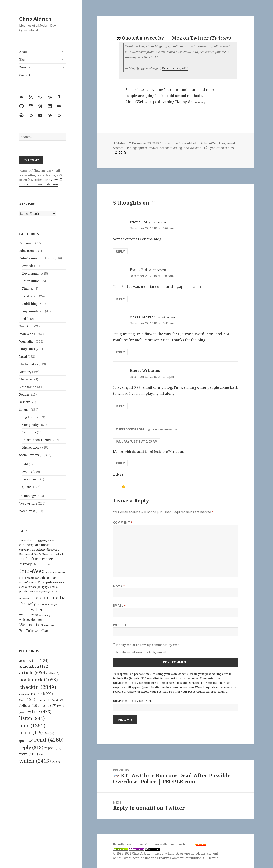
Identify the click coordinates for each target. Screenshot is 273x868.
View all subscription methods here (41, 182)
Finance (28, 289)
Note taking (28, 387)
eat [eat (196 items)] (27, 699)
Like (222, 143)
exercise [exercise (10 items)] (44, 700)
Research (26, 67)
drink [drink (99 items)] (44, 694)
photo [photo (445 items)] (31, 733)
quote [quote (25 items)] (26, 741)
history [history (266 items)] (25, 564)
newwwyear (192, 148)
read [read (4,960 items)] (49, 740)
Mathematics (29, 364)
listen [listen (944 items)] (32, 718)
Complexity (30, 425)
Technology (27, 496)
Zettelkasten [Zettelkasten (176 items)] (44, 631)
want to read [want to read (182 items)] (29, 615)
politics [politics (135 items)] (24, 591)
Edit (25, 464)
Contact (25, 75)
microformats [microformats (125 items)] (28, 582)
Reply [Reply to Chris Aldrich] (120, 352)
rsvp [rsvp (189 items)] (29, 754)
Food (23, 319)
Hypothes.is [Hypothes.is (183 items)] (41, 564)
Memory (25, 372)
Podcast (25, 394)
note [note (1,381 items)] (32, 726)
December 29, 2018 (175, 68)
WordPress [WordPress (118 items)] (50, 625)
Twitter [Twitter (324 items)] (36, 609)
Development (32, 273)
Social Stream (29, 455)
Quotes (27, 487)
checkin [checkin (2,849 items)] (38, 687)
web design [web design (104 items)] (45, 615)
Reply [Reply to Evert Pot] (120, 251)
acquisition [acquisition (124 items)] (34, 661)
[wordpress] (115, 152)
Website (120, 625)
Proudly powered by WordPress (137, 844)
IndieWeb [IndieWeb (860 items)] (32, 571)
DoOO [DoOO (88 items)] (52, 554)
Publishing (30, 304)
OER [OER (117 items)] (62, 582)
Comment (123, 523)
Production (30, 296)
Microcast (26, 379)
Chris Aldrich (35, 19)
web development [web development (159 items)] (31, 620)
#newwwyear (200, 102)
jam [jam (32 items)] (25, 712)
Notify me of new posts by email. (141, 652)
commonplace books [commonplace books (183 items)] (35, 545)
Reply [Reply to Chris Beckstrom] (120, 463)
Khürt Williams (145, 370)
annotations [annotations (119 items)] (26, 540)
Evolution (29, 432)
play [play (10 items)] (49, 733)
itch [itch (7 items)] (61, 706)
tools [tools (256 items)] (23, 610)
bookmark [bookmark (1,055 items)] (38, 680)
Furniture (26, 326)
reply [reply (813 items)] (31, 747)
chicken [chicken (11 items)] (27, 694)
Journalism (27, 341)
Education (26, 251)
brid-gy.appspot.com (183, 287)
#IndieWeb (135, 102)
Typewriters (28, 503)
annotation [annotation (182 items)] (34, 666)
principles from (187, 844)
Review (24, 402)
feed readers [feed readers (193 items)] (45, 559)
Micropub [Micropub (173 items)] (45, 582)
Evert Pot (139, 222)
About (24, 52)
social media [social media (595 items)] (51, 597)
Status (121, 143)
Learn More (220, 692)
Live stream (31, 479)
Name (119, 586)
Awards (28, 266)
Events (27, 472)
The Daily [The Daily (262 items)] (27, 604)
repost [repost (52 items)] (53, 748)
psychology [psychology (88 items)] (44, 592)
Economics (27, 243)
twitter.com (160, 222)
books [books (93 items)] (51, 540)
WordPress (27, 511)
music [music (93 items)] (56, 582)
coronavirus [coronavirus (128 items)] (27, 549)
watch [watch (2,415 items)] (35, 761)
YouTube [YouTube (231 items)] (27, 630)
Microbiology (32, 447)
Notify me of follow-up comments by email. (149, 645)
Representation (33, 311)
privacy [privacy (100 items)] (34, 591)
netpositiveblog (171, 148)
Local (23, 357)
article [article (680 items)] (32, 672)
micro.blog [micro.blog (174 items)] (48, 578)
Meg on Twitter (187, 38)
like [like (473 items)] (42, 712)
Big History (30, 417)
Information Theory (37, 440)
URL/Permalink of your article (133, 701)
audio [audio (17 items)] (53, 673)
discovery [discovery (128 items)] (53, 549)
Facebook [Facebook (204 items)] (27, 559)
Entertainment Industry (36, 258)
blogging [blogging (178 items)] (40, 540)
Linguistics (27, 349)
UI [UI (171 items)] (45, 610)
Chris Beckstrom (130, 429)
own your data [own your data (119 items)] (27, 587)
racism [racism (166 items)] (55, 591)
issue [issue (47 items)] (49, 706)
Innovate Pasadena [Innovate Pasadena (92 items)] (55, 572)
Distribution (31, 281)
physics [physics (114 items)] (54, 587)
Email (119, 605)
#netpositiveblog (160, 102)
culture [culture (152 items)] (41, 549)
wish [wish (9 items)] (56, 762)
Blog (22, 60)
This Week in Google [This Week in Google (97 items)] (47, 604)
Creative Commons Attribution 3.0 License (188, 858)
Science (25, 410)
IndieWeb (26, 334)
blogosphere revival (144, 148)
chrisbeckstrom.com (165, 430)
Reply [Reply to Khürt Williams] (120, 406)
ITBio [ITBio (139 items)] (23, 578)
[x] (120, 152)
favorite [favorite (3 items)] (57, 700)
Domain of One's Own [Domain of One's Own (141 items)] (34, 554)
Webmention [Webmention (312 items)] (31, 625)
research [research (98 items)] (24, 598)
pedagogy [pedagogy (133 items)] (43, 587)
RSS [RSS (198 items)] (33, 598)
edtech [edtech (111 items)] (60, 554)
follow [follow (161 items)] (30, 705)
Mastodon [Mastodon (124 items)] (33, 578)
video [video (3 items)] (43, 755)
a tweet (148, 38)
